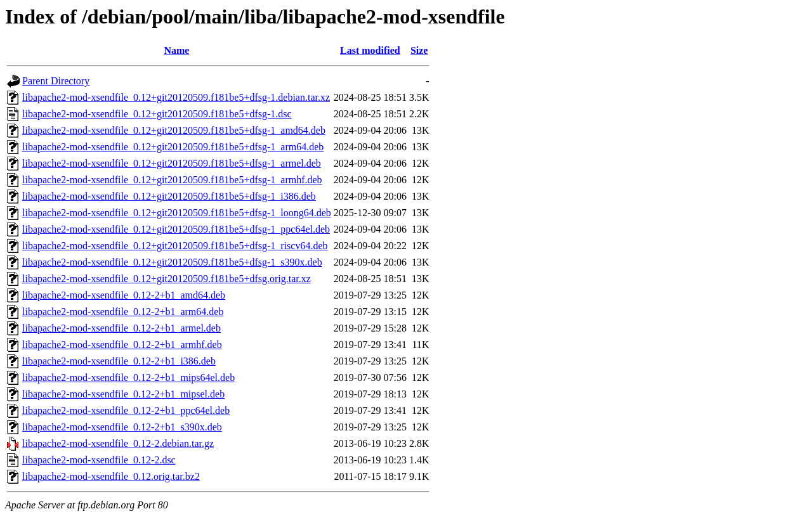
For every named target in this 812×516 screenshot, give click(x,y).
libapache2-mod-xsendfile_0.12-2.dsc (99, 460)
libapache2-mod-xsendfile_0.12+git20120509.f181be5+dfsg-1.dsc (157, 114)
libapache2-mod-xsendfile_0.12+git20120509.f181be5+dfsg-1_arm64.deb (173, 147)
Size (419, 50)
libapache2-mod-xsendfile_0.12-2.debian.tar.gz (118, 443)
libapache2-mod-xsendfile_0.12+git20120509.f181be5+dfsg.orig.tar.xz (167, 279)
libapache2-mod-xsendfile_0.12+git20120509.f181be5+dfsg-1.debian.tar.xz (176, 97)
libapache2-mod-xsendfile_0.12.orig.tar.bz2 (111, 476)
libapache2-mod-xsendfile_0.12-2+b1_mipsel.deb (123, 394)
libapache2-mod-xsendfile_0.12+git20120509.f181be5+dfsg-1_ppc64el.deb (176, 229)
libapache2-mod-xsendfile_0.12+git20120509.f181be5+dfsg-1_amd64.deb (174, 130)
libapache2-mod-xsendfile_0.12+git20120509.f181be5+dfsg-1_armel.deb (172, 163)
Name (176, 50)
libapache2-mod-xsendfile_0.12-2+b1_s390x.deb (122, 427)
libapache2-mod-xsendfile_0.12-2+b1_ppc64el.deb (126, 410)
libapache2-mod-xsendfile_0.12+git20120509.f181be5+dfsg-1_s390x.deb (172, 262)
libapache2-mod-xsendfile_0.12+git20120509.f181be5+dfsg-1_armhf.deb (172, 180)
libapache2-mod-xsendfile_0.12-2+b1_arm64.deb (123, 312)
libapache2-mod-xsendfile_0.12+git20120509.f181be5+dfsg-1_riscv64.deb (175, 246)
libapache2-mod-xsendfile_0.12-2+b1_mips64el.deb (128, 377)
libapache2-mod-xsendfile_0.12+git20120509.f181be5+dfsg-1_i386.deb (169, 196)
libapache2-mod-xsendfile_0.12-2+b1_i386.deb (119, 361)
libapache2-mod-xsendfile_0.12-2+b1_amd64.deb (124, 295)
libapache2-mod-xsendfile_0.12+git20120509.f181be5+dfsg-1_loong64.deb (177, 213)
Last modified (370, 50)
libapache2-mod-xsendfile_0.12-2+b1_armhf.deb (122, 345)
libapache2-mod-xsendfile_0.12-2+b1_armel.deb (121, 328)
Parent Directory (56, 81)
